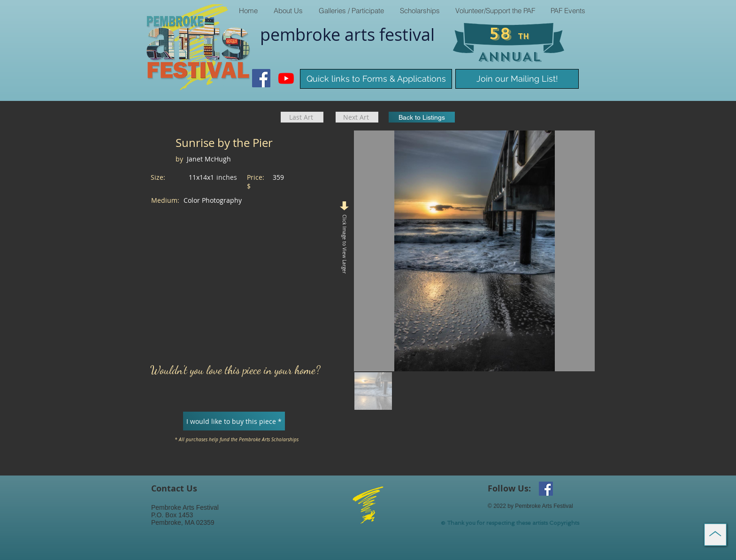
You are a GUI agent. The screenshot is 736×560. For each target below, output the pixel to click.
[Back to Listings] (422, 117)
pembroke (302, 34)
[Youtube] (286, 78)
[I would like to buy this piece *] (234, 421)
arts (362, 34)
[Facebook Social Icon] (261, 78)
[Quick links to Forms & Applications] (376, 79)
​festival (407, 34)
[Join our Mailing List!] (517, 79)
